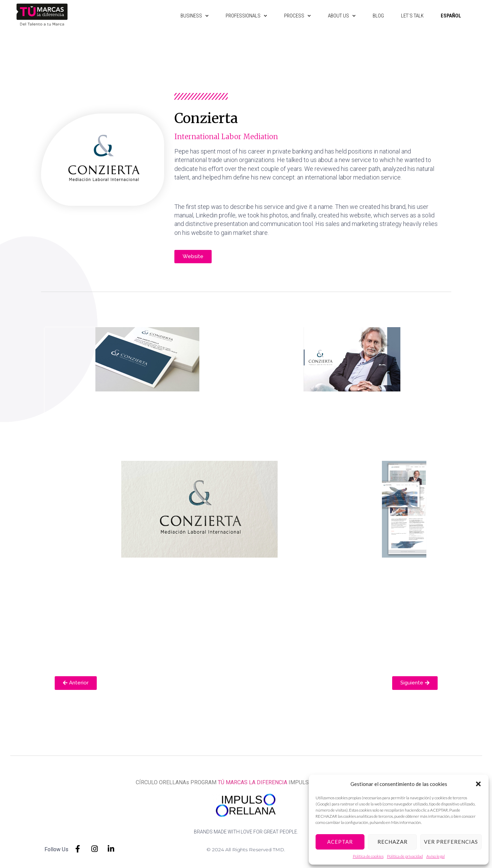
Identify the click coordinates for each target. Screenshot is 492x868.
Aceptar (340, 842)
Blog (375, 16)
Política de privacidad (405, 856)
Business (191, 16)
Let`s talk (409, 16)
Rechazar (393, 842)
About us (338, 16)
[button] (478, 784)
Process (294, 16)
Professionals (243, 16)
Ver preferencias (451, 842)
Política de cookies (368, 856)
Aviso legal (436, 856)
